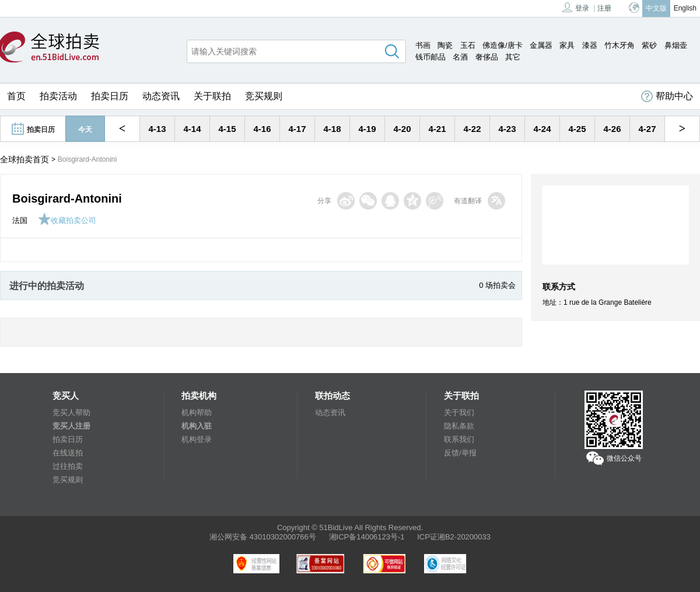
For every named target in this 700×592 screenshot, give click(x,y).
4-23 (507, 129)
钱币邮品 (430, 57)
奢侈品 (487, 57)
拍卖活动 (58, 96)
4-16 (262, 129)
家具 (567, 45)
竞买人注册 (71, 426)
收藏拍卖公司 (67, 220)
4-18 (332, 129)
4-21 (437, 129)
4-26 (612, 129)
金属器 (541, 45)
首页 (16, 96)
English (685, 8)
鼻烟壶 (676, 45)
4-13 (157, 129)
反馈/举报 (460, 453)
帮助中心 (667, 96)
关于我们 (459, 412)
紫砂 (649, 45)
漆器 (590, 45)
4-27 (647, 129)
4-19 (367, 129)
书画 (423, 45)
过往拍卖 (68, 466)
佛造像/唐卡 (503, 45)
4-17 (297, 129)
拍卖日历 (110, 96)
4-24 (542, 129)
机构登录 (197, 439)
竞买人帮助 (71, 412)
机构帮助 (197, 412)
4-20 (402, 129)
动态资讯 (161, 96)
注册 (604, 8)
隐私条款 (459, 426)
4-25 (577, 129)
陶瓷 (445, 45)
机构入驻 (197, 426)
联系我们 (459, 439)
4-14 (192, 129)
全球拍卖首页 (24, 159)
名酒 (460, 57)
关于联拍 (212, 96)
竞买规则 (264, 96)
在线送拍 (68, 453)
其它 (513, 57)
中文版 (656, 8)
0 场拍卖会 (497, 285)
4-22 (472, 129)
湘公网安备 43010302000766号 (263, 537)
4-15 (227, 129)
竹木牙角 (619, 45)
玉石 (468, 45)
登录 (576, 7)
